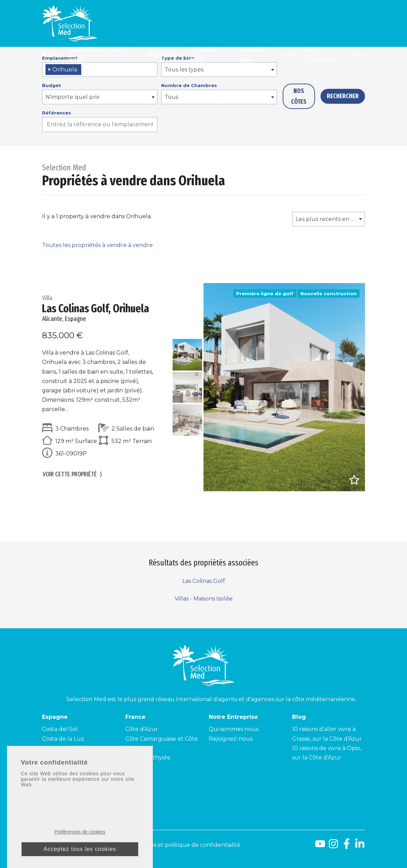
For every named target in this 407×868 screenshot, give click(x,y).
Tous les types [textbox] (184, 70)
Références (57, 113)
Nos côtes (299, 96)
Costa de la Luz (63, 739)
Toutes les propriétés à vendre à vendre (97, 245)
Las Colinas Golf (204, 581)
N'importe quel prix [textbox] (73, 97)
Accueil (52, 55)
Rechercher (343, 96)
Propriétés (162, 55)
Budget (52, 85)
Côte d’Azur (142, 729)
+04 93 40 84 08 (75, 787)
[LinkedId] (360, 846)
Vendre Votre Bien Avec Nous (100, 55)
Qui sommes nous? (204, 55)
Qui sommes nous (234, 729)
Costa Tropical (62, 748)
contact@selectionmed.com (81, 803)
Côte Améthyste (148, 758)
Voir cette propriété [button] (72, 474)
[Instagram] (333, 846)
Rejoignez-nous (254, 55)
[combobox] (100, 70)
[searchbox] (85, 70)
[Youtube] (320, 846)
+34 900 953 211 (83, 795)
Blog (292, 55)
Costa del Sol (60, 729)
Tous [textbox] (171, 97)
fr (357, 55)
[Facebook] (347, 846)
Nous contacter (321, 55)
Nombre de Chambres (189, 85)
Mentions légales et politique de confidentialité (175, 845)
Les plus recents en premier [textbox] (330, 219)
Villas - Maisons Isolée (204, 599)
